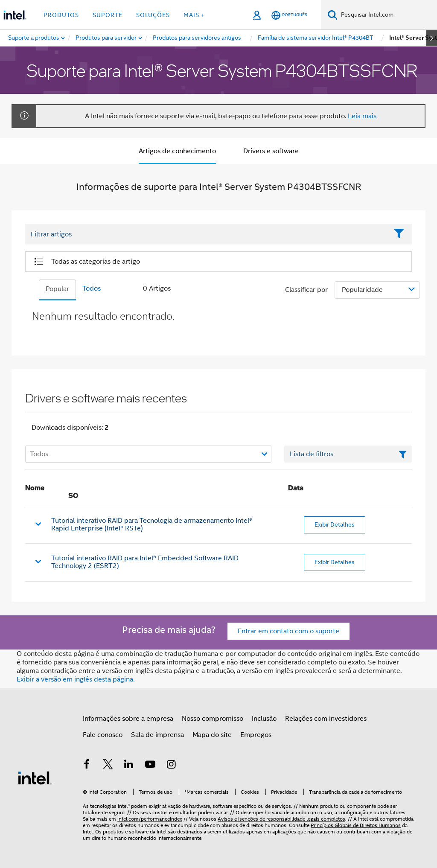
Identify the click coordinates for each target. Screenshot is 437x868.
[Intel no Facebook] (87, 766)
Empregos (256, 735)
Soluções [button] (153, 15)
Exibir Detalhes (335, 524)
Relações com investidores (326, 719)
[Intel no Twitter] (108, 766)
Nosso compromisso (213, 719)
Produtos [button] (61, 15)
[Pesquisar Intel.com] (387, 15)
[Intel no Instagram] (171, 766)
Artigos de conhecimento (177, 151)
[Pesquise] (333, 15)
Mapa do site (212, 735)
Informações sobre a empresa (128, 719)
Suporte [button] (108, 15)
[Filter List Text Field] (207, 234)
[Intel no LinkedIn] (129, 766)
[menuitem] (106, 38)
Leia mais (362, 116)
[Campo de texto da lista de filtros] (348, 454)
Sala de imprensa (157, 735)
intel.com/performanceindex (150, 819)
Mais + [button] (194, 15)
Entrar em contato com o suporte (288, 631)
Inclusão (264, 719)
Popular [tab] (57, 289)
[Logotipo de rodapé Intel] (35, 778)
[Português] (289, 15)
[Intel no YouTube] (150, 766)
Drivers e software (271, 151)
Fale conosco (103, 735)
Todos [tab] (92, 288)
